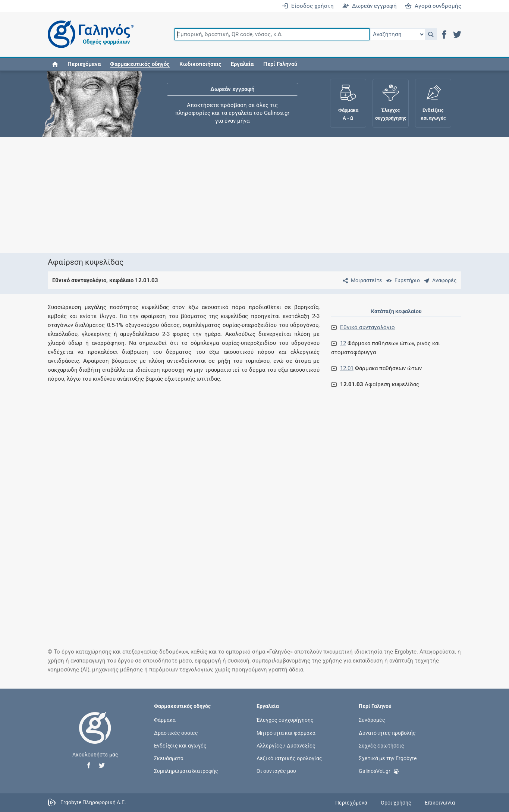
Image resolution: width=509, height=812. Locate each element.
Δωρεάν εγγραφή (370, 6)
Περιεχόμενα (84, 64)
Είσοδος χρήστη (308, 6)
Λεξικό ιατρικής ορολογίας (289, 758)
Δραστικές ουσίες (176, 733)
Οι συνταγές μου (276, 771)
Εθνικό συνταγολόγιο (367, 327)
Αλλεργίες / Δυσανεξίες (286, 745)
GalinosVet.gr (379, 770)
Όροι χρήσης (396, 803)
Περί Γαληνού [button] (280, 64)
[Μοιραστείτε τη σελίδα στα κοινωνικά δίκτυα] (361, 280)
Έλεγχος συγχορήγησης (285, 720)
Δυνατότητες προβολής (387, 733)
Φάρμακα (165, 720)
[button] (431, 34)
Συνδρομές (372, 720)
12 (343, 343)
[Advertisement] (255, 195)
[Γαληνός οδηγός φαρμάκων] (89, 34)
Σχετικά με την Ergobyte (388, 758)
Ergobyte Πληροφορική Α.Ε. (93, 802)
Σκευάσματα (169, 758)
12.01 (347, 368)
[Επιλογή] (397, 34)
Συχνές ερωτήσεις (381, 745)
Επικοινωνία (440, 803)
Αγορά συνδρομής (433, 6)
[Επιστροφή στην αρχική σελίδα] (95, 736)
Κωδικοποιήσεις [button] (200, 64)
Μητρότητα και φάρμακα (286, 733)
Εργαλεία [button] (242, 64)
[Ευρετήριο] (402, 280)
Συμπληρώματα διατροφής (186, 771)
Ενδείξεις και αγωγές (180, 745)
